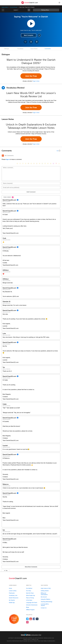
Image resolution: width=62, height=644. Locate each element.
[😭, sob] (42, 163)
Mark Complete (29, 35)
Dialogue (7, 49)
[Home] (30, 4)
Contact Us (44, 608)
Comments (48, 49)
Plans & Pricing (30, 598)
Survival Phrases (14, 7)
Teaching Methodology (47, 602)
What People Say (31, 595)
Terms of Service (48, 641)
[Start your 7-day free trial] (14, 619)
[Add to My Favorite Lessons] (25, 42)
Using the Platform (46, 599)
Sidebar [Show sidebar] (46, 10)
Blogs (28, 607)
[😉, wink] (40, 163)
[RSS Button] (3, 156)
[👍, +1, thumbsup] (59, 163)
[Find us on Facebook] (34, 619)
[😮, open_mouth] (51, 163)
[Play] (3, 88)
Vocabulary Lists (13, 595)
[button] (59, 3)
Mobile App (12, 603)
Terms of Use (35, 640)
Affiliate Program (30, 610)
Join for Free (31, 76)
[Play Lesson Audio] (31, 24)
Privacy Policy (27, 640)
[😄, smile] (17, 163)
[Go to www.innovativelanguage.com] (31, 635)
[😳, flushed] (20, 163)
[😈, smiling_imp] (53, 163)
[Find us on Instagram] (27, 622)
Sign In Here (36, 81)
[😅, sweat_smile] (37, 163)
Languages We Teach (32, 603)
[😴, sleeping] (48, 163)
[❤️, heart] (56, 163)
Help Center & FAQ (46, 588)
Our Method (29, 588)
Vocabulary (20, 49)
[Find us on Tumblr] (37, 619)
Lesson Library (5, 7)
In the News (29, 600)
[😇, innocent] (45, 163)
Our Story (29, 591)
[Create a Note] (31, 42)
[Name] (31, 183)
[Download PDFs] (37, 42)
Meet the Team (30, 593)
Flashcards (12, 593)
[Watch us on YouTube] (31, 619)
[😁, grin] (23, 163)
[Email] (31, 188)
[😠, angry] (31, 163)
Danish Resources (14, 598)
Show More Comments (31, 567)
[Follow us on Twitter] (27, 619)
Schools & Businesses (32, 605)
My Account (44, 597)
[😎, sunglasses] (28, 163)
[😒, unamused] (26, 163)
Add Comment (31, 192)
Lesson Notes (34, 49)
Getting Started (45, 591)
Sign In (8, 159)
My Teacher (12, 600)
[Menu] (3, 3)
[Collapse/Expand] (31, 151)
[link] (29, 10)
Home (10, 588)
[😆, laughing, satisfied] (34, 163)
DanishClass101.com (49, 638)
